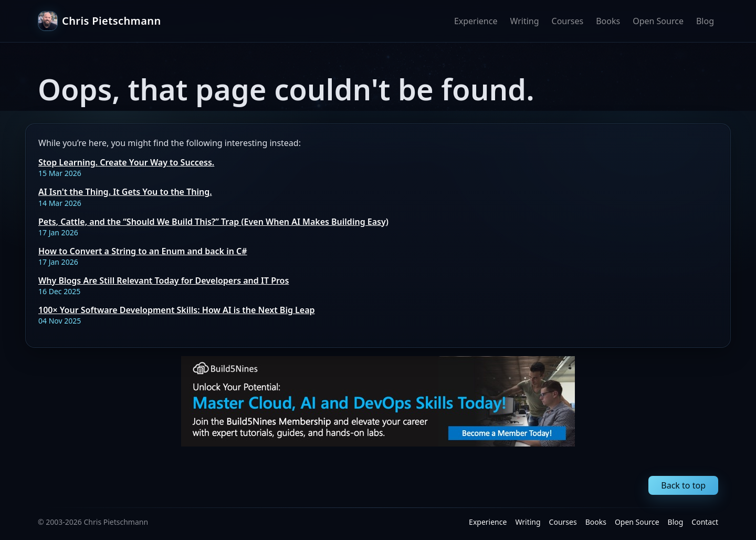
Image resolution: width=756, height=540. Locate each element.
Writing (524, 21)
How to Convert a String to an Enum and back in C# (143, 251)
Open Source (658, 21)
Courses (568, 21)
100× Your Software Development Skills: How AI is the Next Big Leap (177, 310)
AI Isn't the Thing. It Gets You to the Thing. (125, 192)
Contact (705, 522)
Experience (476, 21)
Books (608, 21)
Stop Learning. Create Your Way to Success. (126, 162)
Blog (705, 21)
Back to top (683, 485)
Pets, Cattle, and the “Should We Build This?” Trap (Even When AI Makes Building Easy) (213, 222)
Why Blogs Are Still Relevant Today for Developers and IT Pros (164, 281)
